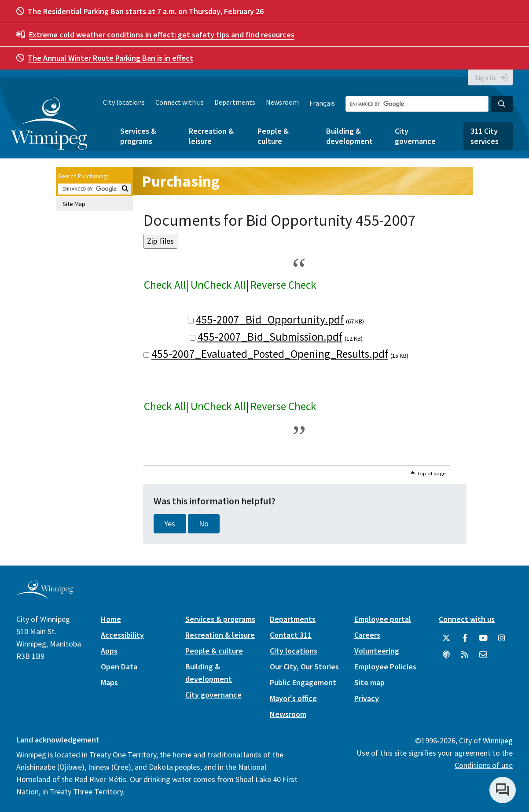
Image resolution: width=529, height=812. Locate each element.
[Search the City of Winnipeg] (417, 104)
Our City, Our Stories (304, 667)
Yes (170, 524)
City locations (124, 102)
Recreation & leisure (211, 136)
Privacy (367, 698)
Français (322, 103)
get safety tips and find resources (162, 35)
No (204, 524)
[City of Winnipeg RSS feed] (465, 655)
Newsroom (282, 102)
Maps (109, 682)
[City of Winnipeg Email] (483, 655)
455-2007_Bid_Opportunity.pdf (270, 320)
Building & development (349, 136)
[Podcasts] (446, 655)
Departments (235, 102)
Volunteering (377, 651)
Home (111, 619)
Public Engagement (303, 682)
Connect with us (180, 102)
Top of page (431, 473)
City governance (415, 136)
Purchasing (181, 181)
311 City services (485, 136)
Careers (367, 635)
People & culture (273, 136)
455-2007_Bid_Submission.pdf (270, 337)
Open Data (119, 667)
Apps (109, 651)
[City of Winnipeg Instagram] (502, 638)
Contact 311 (291, 635)
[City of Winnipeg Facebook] (465, 638)
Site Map (74, 204)
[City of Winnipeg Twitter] (446, 638)
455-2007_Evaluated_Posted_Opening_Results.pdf (270, 354)
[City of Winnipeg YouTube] (483, 638)
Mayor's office (293, 698)
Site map (369, 682)
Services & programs (138, 136)
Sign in (485, 77)
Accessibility (122, 635)
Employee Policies (385, 667)
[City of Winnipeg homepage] (45, 595)
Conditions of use (484, 765)
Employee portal (383, 619)
